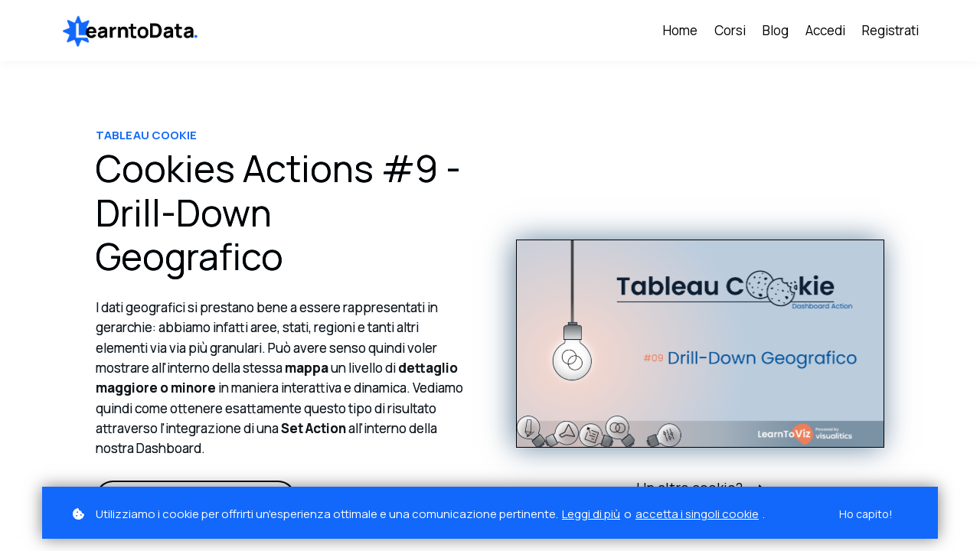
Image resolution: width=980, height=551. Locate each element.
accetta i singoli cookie (697, 514)
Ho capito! (866, 514)
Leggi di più (591, 514)
